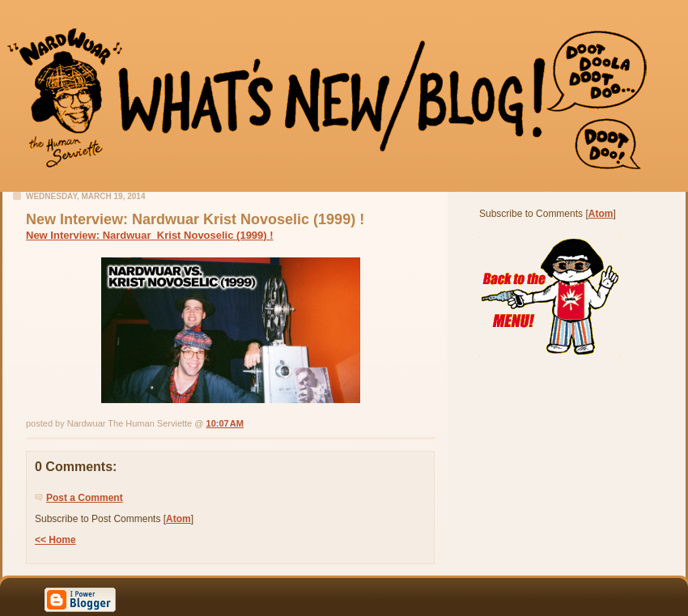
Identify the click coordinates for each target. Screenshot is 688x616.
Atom (178, 519)
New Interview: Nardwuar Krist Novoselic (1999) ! (150, 235)
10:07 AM (225, 423)
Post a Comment (85, 498)
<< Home (55, 540)
